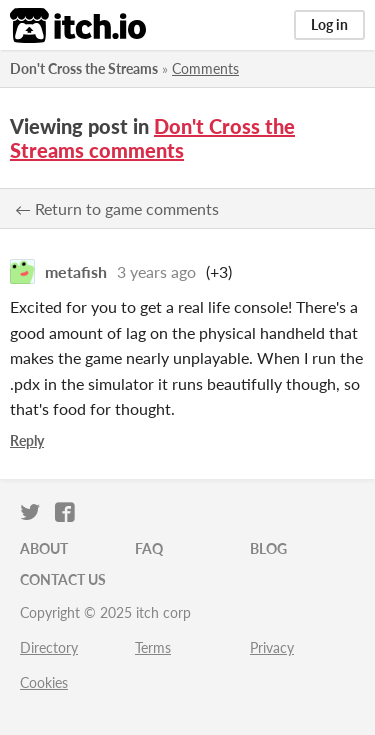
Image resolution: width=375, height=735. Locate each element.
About (44, 548)
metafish (76, 271)
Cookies (44, 682)
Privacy (272, 647)
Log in (329, 24)
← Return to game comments (117, 208)
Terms (153, 647)
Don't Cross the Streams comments (152, 138)
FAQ (149, 548)
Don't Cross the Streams (84, 68)
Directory (49, 647)
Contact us (63, 579)
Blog (268, 548)
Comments (205, 68)
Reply (27, 440)
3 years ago (156, 271)
